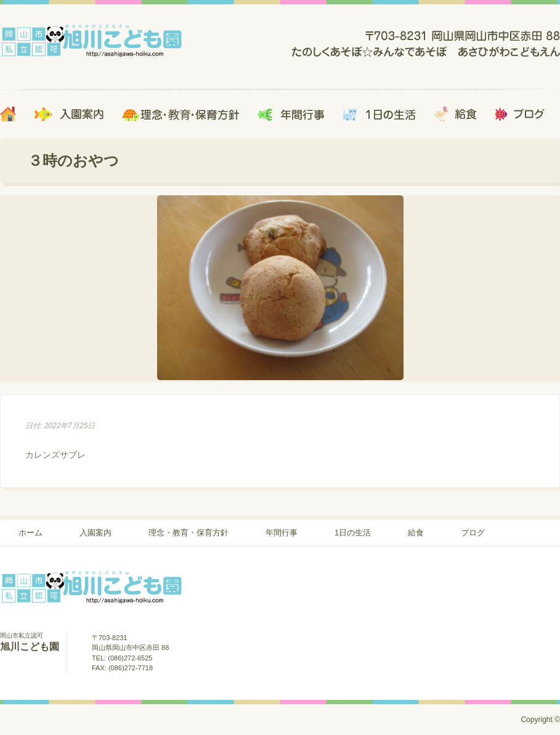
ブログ (473, 533)
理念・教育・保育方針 (189, 533)
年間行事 (282, 533)
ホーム (30, 533)
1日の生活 (353, 533)
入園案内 (95, 533)
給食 (416, 533)
